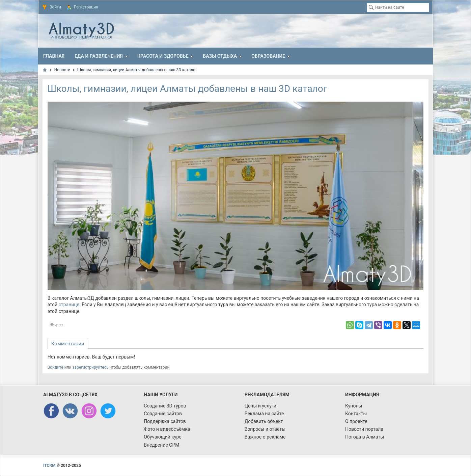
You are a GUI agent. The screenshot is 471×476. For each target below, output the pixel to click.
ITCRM (49, 466)
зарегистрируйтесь (91, 367)
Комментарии (68, 344)
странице (69, 305)
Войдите (56, 367)
